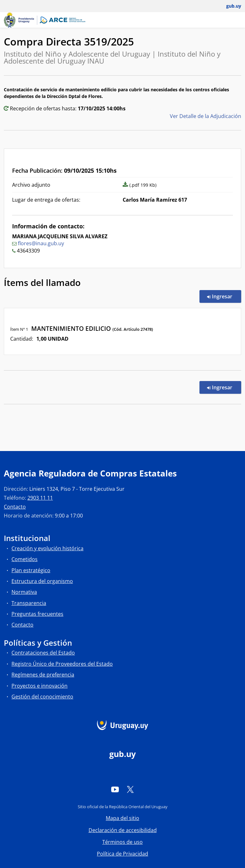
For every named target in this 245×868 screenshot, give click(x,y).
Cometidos (25, 559)
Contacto (15, 507)
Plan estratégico (31, 570)
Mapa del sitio (122, 818)
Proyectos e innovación (40, 686)
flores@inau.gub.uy (41, 243)
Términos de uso (122, 842)
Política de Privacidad (122, 854)
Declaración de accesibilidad (123, 830)
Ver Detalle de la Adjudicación (205, 116)
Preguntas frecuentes (37, 614)
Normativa (24, 592)
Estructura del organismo (42, 581)
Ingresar (224, 296)
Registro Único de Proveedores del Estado (62, 664)
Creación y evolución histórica (47, 548)
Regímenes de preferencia (43, 675)
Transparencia (29, 603)
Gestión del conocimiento (42, 697)
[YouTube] (115, 789)
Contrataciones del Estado (43, 653)
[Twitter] (130, 789)
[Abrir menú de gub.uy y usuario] (229, 6)
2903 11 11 (40, 498)
